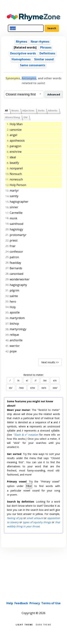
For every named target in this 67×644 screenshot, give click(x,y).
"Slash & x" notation (26, 435)
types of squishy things (37, 522)
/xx (45, 380)
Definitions (47, 53)
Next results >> (50, 362)
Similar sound (44, 59)
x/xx (33, 388)
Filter (29, 486)
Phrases (46, 47)
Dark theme (44, 624)
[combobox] (24, 94)
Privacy (35, 603)
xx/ (11, 388)
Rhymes (22, 42)
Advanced (54, 94)
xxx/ (55, 388)
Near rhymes (40, 42)
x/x (55, 380)
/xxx (21, 388)
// (36, 380)
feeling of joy (15, 518)
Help (10, 603)
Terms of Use (51, 603)
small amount (35, 518)
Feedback (21, 603)
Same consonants (33, 65)
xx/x (44, 388)
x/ (27, 380)
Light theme (24, 624)
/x (18, 380)
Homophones (21, 59)
